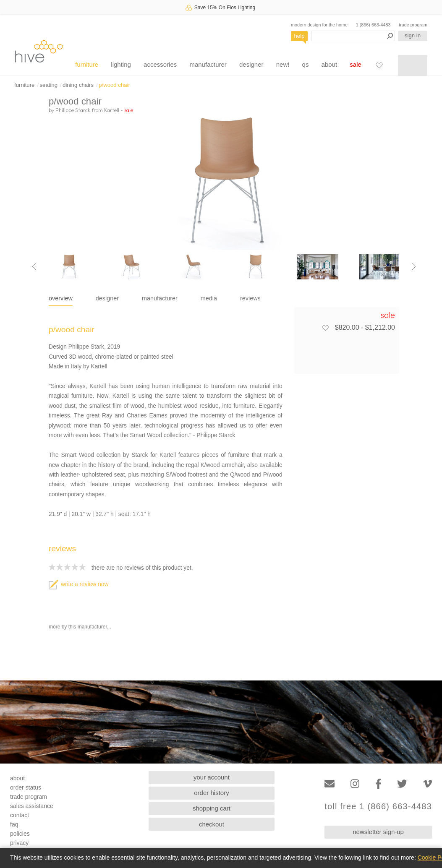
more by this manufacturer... (80, 627)
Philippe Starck (73, 110)
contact (20, 815)
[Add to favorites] (325, 328)
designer (251, 64)
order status (26, 787)
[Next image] (414, 267)
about (330, 64)
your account (212, 777)
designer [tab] (107, 298)
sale (356, 64)
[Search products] (353, 36)
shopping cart (212, 808)
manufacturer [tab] (160, 298)
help (299, 36)
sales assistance (32, 806)
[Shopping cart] (413, 65)
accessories (160, 64)
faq (14, 824)
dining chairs (78, 85)
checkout (212, 824)
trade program (413, 25)
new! (283, 64)
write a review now (78, 584)
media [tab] (209, 298)
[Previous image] (34, 267)
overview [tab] (61, 298)
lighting (121, 64)
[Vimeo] (428, 784)
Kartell (112, 110)
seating (48, 85)
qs (306, 64)
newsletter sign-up (378, 832)
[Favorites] (379, 65)
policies (20, 834)
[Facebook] (378, 784)
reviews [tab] (250, 298)
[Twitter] (402, 784)
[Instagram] (355, 784)
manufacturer (208, 64)
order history (211, 793)
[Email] (330, 784)
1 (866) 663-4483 (373, 25)
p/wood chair (114, 85)
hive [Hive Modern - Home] (39, 51)
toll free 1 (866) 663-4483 (378, 807)
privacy (19, 843)
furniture (87, 64)
